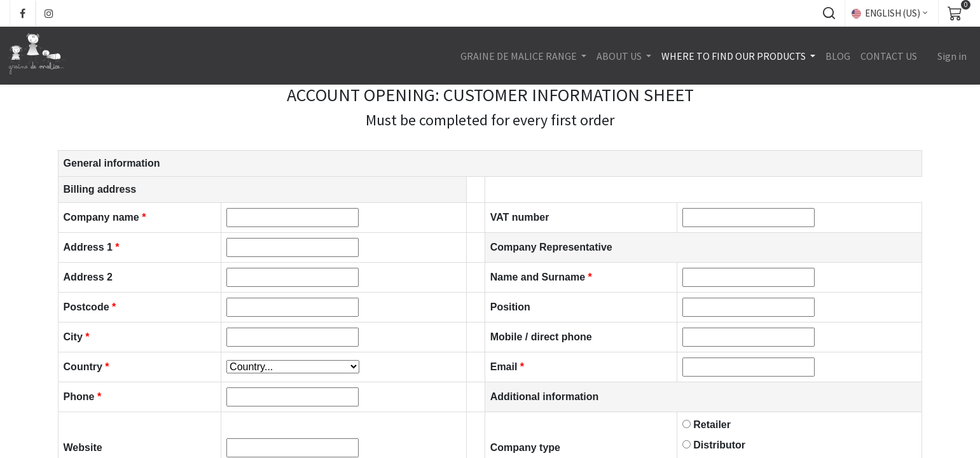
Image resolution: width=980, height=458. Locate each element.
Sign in (951, 56)
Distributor (719, 445)
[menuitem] (837, 56)
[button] (829, 13)
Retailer (712, 425)
